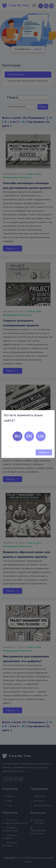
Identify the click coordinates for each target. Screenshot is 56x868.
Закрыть (44, 452)
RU (18, 436)
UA (41, 436)
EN (29, 436)
